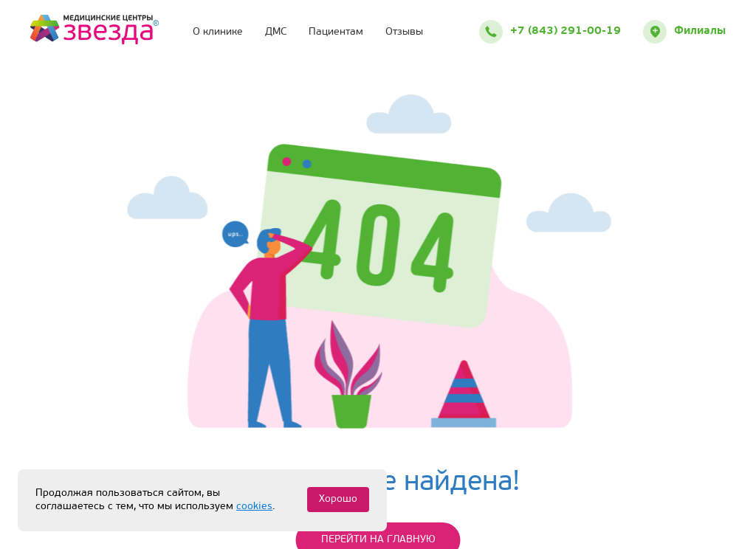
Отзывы (404, 32)
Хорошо (338, 499)
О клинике (218, 32)
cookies (254, 507)
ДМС (276, 32)
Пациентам (336, 32)
